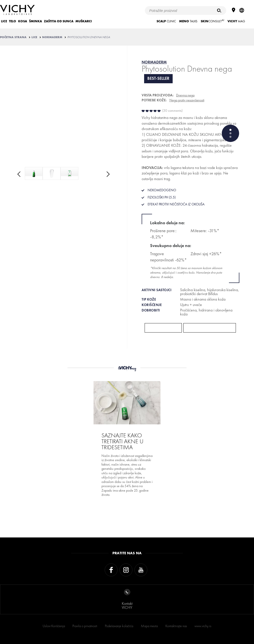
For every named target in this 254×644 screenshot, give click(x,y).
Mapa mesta (149, 626)
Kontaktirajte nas (176, 626)
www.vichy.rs (203, 626)
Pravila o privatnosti (85, 626)
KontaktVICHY (127, 600)
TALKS (188, 21)
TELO (13, 21)
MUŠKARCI (84, 21)
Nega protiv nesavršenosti (187, 100)
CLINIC (166, 21)
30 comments (172, 111)
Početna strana (13, 37)
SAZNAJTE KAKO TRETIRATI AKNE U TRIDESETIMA (122, 441)
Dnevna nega (185, 95)
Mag (236, 21)
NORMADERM (52, 37)
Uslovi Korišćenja (54, 626)
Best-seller (158, 78)
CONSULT (212, 21)
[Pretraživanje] (219, 11)
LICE (4, 21)
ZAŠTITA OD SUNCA (59, 21)
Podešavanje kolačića (119, 626)
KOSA (23, 21)
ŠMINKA (35, 21)
